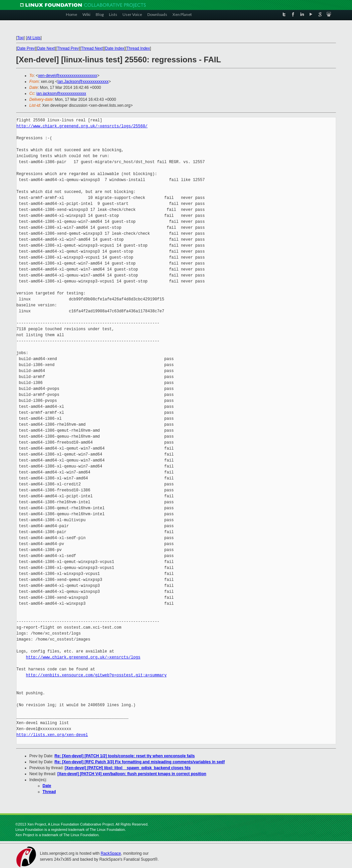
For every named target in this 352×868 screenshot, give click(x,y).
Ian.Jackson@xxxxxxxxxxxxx (83, 82)
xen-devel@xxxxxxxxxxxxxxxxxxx (68, 76)
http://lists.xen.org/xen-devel (52, 735)
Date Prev (26, 48)
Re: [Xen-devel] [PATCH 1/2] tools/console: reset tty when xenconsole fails (125, 756)
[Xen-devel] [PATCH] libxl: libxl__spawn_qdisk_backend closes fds (127, 768)
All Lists (34, 38)
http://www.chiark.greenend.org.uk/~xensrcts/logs (83, 657)
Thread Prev (68, 48)
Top (20, 38)
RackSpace (111, 853)
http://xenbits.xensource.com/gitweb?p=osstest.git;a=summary (96, 675)
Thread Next (92, 48)
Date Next (46, 48)
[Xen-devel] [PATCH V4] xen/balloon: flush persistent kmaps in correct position (132, 774)
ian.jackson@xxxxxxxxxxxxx (61, 93)
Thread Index (138, 48)
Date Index (115, 48)
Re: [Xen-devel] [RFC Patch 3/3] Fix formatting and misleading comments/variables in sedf (140, 762)
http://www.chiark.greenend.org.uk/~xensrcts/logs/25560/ (82, 126)
